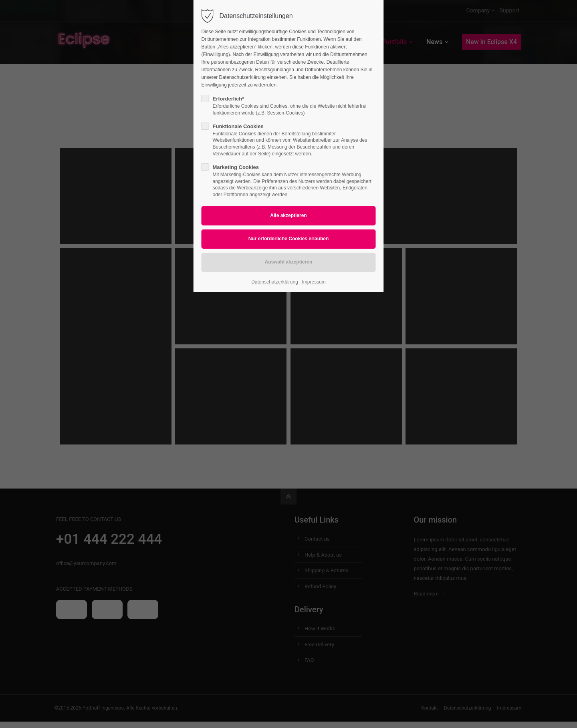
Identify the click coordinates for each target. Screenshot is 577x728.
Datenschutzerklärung (275, 282)
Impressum (314, 282)
